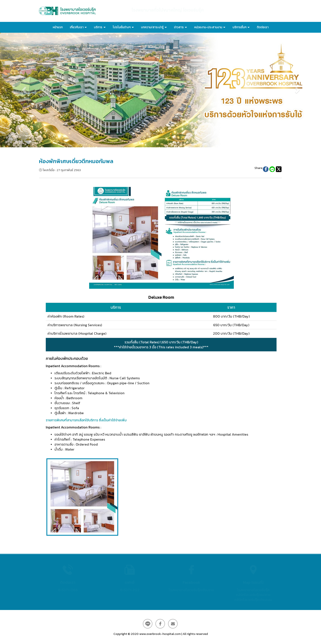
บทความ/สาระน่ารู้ (154, 27)
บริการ (100, 27)
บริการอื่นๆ (241, 27)
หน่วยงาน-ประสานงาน (210, 27)
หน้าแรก (58, 27)
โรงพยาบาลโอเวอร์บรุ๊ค (253, 590)
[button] (24, 88)
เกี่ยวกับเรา (78, 27)
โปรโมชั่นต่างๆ (123, 27)
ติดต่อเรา (263, 27)
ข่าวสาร (180, 27)
